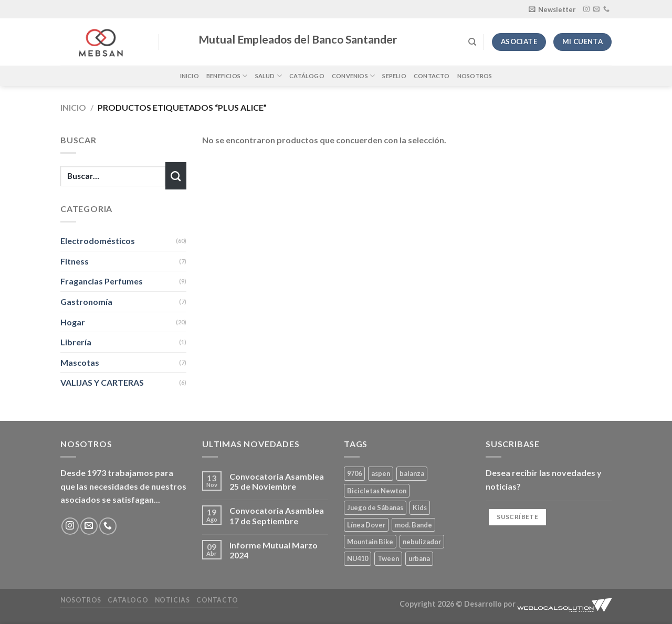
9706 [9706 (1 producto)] (354, 473)
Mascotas (80, 362)
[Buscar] (472, 42)
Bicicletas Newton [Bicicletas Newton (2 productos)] (377, 491)
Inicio (190, 76)
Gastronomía (86, 302)
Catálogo (307, 76)
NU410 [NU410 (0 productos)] (358, 558)
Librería (76, 342)
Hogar (73, 322)
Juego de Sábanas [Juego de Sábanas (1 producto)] (375, 507)
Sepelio (394, 76)
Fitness (75, 261)
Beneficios (227, 76)
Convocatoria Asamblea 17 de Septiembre (277, 515)
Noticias (172, 600)
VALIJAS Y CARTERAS (102, 382)
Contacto (432, 76)
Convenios (353, 76)
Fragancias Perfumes (102, 281)
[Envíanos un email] (596, 9)
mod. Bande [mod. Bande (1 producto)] (413, 525)
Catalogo (128, 600)
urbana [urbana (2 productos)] (419, 558)
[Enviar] (176, 176)
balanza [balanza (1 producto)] (412, 473)
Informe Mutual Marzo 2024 (274, 550)
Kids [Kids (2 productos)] (420, 507)
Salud (269, 76)
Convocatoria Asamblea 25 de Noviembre (277, 481)
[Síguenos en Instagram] (586, 9)
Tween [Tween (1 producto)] (388, 558)
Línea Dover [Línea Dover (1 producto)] (366, 525)
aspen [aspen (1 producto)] (381, 473)
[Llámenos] (606, 9)
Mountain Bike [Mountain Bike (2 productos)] (370, 542)
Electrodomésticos (98, 241)
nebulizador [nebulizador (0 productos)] (422, 542)
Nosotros (475, 76)
